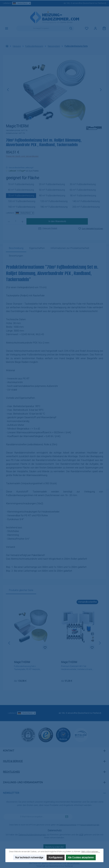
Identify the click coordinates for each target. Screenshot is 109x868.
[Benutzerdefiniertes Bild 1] (46, 735)
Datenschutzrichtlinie (68, 825)
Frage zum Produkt (48, 228)
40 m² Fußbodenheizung (21, 190)
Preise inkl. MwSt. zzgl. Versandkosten (22, 156)
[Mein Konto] (95, 28)
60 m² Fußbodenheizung (83, 190)
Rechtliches (11, 772)
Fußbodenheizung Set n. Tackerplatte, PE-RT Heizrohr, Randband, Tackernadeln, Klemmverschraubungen (27, 668)
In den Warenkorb (57, 221)
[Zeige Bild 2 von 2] (35, 118)
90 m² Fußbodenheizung (83, 195)
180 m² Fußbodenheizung (54, 207)
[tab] (16, 248)
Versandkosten (73, 863)
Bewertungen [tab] (16, 256)
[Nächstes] (101, 90)
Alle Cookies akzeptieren (81, 857)
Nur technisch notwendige (29, 857)
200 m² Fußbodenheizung (86, 207)
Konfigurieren (56, 857)
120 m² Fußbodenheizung (54, 201)
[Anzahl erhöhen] (23, 221)
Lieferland (17, 3)
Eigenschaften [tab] (37, 248)
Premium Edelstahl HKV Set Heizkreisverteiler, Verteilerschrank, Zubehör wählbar (77, 668)
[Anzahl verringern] (9, 221)
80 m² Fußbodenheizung (52, 195)
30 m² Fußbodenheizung (83, 184)
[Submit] (67, 817)
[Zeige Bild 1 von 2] (30, 118)
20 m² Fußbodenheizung (52, 184)
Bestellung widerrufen (55, 847)
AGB (81, 835)
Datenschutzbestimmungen (32, 835)
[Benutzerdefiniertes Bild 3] (81, 735)
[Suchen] (71, 28)
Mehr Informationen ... (91, 852)
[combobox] (42, 28)
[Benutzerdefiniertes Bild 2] (63, 735)
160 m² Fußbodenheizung (22, 207)
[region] (54, 90)
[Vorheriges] (8, 90)
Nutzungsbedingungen (90, 825)
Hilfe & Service (13, 761)
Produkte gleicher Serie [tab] (21, 590)
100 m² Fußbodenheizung (22, 201)
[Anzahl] (16, 221)
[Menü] (7, 28)
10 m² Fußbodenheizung (21, 184)
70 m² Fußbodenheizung (21, 195)
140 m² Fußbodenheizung (86, 201)
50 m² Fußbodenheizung (52, 190)
